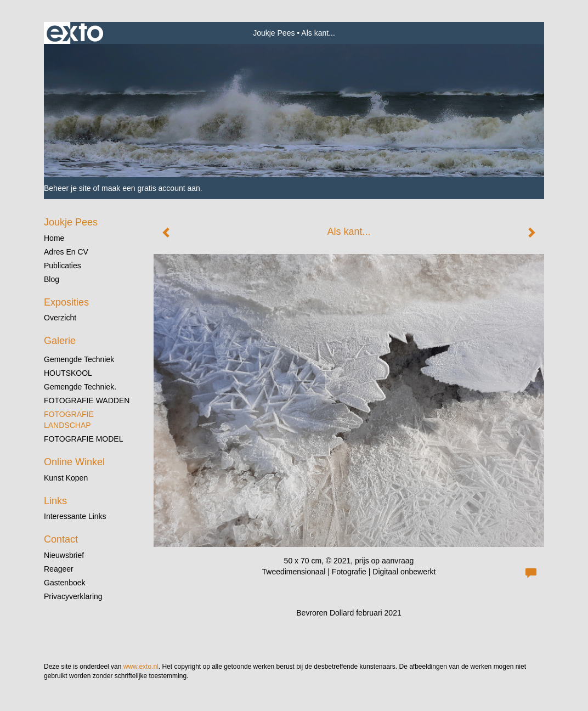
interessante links (75, 516)
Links (55, 501)
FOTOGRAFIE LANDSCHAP (69, 420)
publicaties (63, 266)
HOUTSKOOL (68, 373)
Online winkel (74, 462)
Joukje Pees (274, 33)
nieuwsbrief (64, 555)
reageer (59, 569)
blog (52, 279)
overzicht (60, 318)
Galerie (60, 341)
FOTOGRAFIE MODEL (83, 439)
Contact (61, 539)
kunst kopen (66, 478)
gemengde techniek (79, 359)
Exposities (66, 302)
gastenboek (65, 583)
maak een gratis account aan (151, 188)
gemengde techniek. (80, 387)
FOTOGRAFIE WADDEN (87, 400)
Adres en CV (66, 252)
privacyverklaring (73, 596)
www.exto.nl (141, 667)
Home (54, 238)
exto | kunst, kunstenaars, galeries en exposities (75, 33)
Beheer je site (67, 188)
